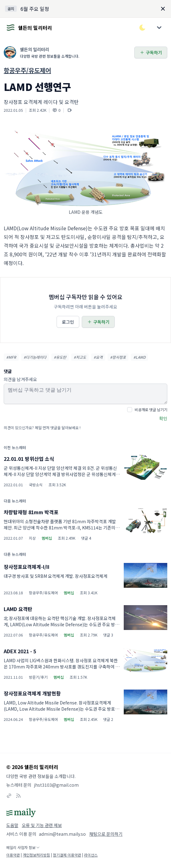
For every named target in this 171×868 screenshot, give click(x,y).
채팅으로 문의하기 (106, 834)
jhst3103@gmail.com (56, 785)
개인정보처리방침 (36, 855)
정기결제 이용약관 (67, 855)
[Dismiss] (163, 9)
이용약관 (13, 855)
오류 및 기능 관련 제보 (42, 825)
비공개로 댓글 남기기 (151, 409)
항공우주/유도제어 (27, 70)
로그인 (68, 322)
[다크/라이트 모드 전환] (142, 28)
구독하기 (151, 52)
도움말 (12, 825)
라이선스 (91, 855)
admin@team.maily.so (62, 834)
